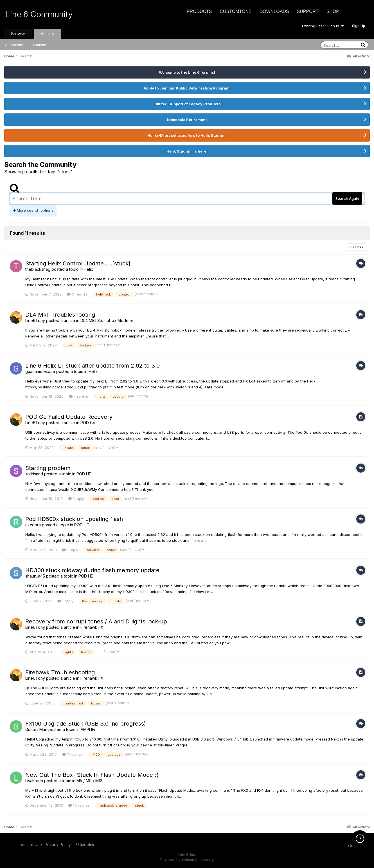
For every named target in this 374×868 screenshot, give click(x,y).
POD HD (84, 474)
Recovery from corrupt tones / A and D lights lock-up (96, 621)
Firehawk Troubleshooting (60, 672)
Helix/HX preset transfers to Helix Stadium (187, 135)
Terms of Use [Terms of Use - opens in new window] (29, 844)
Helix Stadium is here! (187, 151)
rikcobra (33, 525)
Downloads (274, 11)
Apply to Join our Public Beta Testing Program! (187, 88)
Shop (333, 11)
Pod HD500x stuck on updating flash (74, 519)
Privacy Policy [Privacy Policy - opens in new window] (58, 844)
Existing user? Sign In (323, 26)
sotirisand (34, 474)
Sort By (356, 247)
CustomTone (236, 11)
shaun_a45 (35, 576)
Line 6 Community (39, 14)
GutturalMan (36, 729)
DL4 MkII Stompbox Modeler (107, 320)
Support (308, 11)
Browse (18, 34)
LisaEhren (34, 781)
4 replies (79, 396)
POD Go (88, 423)
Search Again (347, 198)
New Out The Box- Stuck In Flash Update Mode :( (92, 775)
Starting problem (48, 468)
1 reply (76, 498)
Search (40, 45)
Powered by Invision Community (187, 860)
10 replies (79, 805)
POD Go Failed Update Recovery (69, 417)
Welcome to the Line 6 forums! (187, 72)
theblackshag (38, 269)
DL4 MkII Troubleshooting (60, 315)
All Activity (14, 45)
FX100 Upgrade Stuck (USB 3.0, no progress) (86, 724)
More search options (33, 210)
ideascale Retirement (187, 120)
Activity (47, 34)
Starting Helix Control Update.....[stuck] (78, 263)
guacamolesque (40, 371)
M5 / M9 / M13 (89, 781)
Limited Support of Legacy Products (187, 104)
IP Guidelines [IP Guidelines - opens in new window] (86, 844)
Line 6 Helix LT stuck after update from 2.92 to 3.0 (93, 366)
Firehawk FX (92, 627)
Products (199, 11)
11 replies (77, 294)
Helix (88, 269)
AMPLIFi (88, 729)
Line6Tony (35, 320)
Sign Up (359, 26)
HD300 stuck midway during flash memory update (92, 570)
